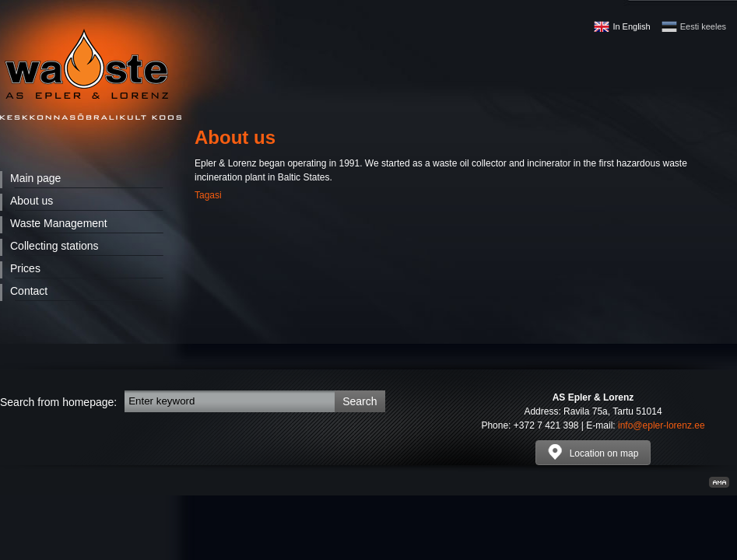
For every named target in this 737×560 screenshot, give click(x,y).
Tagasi (208, 195)
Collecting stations (54, 246)
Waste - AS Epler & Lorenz (91, 74)
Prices (25, 268)
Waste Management (59, 223)
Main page (35, 178)
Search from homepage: (58, 402)
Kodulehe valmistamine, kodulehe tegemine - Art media (719, 482)
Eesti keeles (703, 26)
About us (32, 201)
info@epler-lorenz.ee (662, 425)
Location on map (593, 452)
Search (360, 401)
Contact (29, 291)
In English (631, 26)
